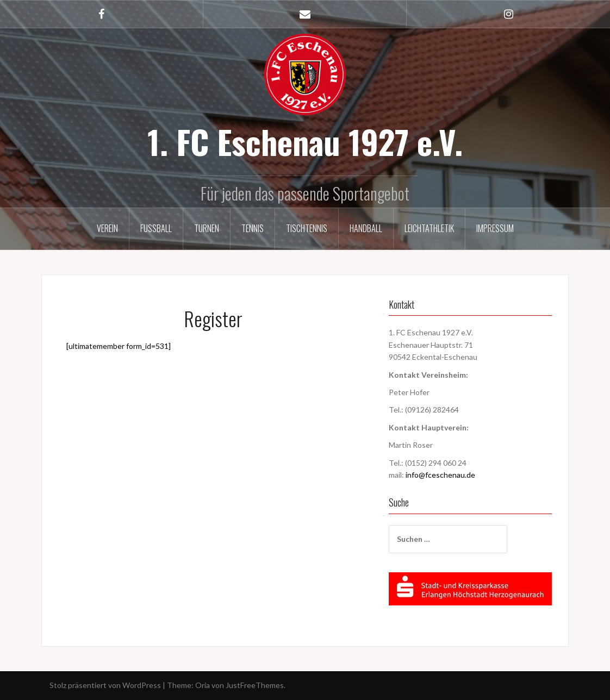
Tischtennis (307, 228)
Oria (203, 685)
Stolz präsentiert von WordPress (105, 685)
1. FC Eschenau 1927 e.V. (305, 141)
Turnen (207, 228)
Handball (366, 228)
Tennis (253, 228)
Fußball (156, 228)
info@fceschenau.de (440, 475)
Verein (107, 228)
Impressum (495, 228)
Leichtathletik (429, 228)
